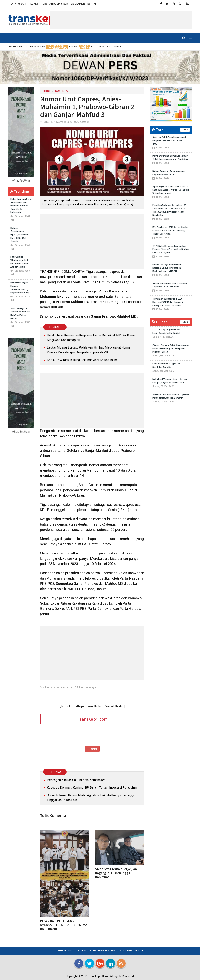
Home (15, 49)
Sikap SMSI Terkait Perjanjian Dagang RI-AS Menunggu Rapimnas (116, 873)
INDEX (185, 130)
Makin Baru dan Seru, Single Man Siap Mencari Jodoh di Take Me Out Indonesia (21, 206)
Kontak (92, 4)
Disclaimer (78, 4)
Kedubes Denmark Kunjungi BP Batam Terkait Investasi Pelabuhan (92, 788)
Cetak (92, 749)
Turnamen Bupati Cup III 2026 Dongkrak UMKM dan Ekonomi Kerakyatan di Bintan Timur (168, 302)
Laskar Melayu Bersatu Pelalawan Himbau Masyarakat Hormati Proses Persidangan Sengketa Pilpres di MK (90, 350)
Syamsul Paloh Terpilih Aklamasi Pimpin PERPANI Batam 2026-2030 (169, 140)
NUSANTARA (37, 49)
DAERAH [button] (58, 49)
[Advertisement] (121, 20)
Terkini (160, 129)
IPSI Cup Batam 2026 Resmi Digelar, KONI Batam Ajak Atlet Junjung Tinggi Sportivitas (170, 230)
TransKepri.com (93, 719)
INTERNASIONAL (121, 49)
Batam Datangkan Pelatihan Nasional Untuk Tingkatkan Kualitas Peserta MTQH (167, 268)
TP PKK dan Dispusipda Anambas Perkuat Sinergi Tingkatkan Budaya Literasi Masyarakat (171, 249)
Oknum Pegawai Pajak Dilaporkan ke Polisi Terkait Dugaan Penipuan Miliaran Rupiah (171, 348)
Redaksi (34, 4)
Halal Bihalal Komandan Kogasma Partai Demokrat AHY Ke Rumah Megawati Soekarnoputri (92, 338)
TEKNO (167, 49)
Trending (20, 191)
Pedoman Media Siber (55, 4)
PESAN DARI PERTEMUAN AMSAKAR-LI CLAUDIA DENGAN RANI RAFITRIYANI (64, 925)
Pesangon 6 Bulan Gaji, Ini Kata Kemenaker (76, 780)
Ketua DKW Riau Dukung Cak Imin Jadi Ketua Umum (82, 360)
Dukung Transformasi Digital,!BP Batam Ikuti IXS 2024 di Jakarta (19, 234)
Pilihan (160, 322)
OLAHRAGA (148, 49)
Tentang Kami (18, 4)
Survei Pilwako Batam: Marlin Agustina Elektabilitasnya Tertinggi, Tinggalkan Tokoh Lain (91, 798)
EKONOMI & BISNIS (88, 49)
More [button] (78, 58)
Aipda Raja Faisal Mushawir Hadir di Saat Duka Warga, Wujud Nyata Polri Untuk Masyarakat (171, 190)
